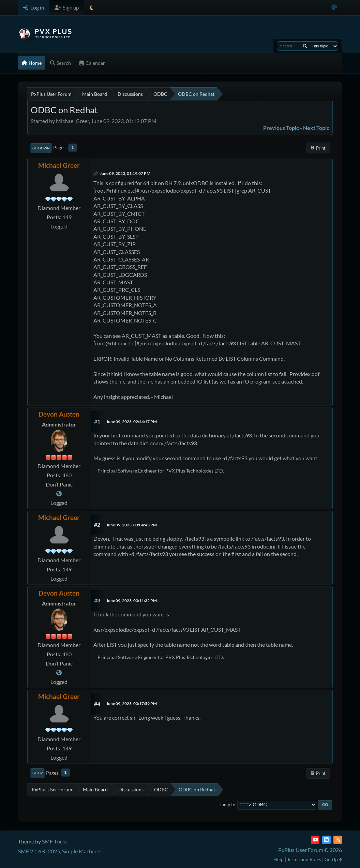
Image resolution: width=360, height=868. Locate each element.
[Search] (305, 46)
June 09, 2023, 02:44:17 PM (132, 422)
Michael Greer (59, 165)
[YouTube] (315, 840)
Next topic (316, 128)
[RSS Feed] (338, 840)
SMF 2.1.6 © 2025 (39, 851)
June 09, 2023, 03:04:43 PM (132, 525)
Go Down (41, 148)
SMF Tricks (55, 841)
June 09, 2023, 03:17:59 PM (132, 704)
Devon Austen (59, 414)
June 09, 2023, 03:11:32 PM (132, 601)
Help (279, 859)
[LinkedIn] (326, 840)
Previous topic (281, 128)
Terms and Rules (304, 859)
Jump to (227, 805)
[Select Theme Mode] (92, 8)
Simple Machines (82, 851)
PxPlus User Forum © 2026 (310, 850)
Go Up (37, 773)
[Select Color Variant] (334, 8)
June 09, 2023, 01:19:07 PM (125, 173)
